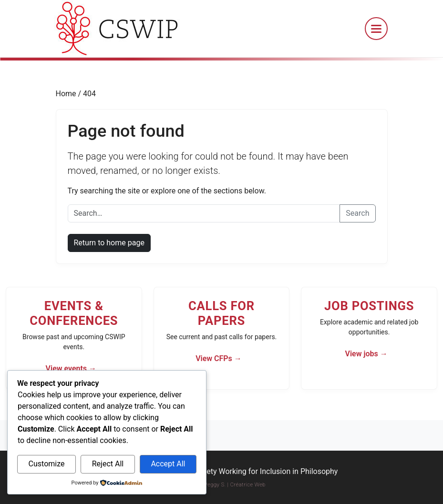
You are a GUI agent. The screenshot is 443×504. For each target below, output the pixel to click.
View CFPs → (219, 358)
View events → (71, 368)
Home (67, 94)
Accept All (168, 464)
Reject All (108, 464)
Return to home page (109, 243)
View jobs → (366, 354)
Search (357, 213)
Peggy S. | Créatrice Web (235, 485)
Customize (47, 464)
